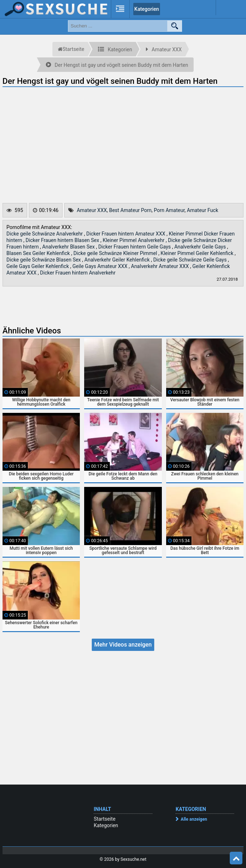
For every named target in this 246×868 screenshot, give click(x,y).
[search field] (118, 26)
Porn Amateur (169, 210)
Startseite (104, 819)
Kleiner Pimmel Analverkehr (134, 240)
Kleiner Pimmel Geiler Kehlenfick (198, 253)
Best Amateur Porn (130, 210)
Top (236, 858)
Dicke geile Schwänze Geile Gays (191, 260)
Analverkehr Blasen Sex (69, 247)
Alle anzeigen (194, 819)
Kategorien (147, 9)
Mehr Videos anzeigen (123, 645)
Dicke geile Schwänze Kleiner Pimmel (116, 253)
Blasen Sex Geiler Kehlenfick (39, 253)
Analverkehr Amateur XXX (161, 266)
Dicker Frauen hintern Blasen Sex (63, 240)
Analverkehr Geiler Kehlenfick (118, 260)
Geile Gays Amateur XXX (100, 266)
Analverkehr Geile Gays (200, 247)
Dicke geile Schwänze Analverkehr (45, 234)
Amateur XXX (92, 210)
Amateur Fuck (202, 210)
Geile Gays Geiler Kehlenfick (38, 266)
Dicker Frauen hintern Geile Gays (135, 247)
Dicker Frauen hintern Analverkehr (78, 273)
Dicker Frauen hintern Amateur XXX (126, 234)
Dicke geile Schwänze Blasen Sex (44, 260)
